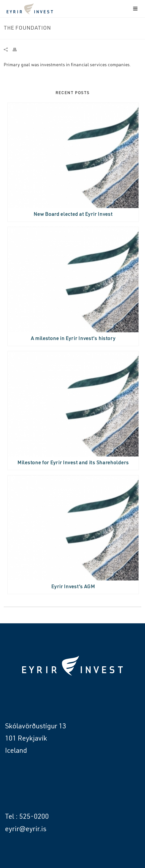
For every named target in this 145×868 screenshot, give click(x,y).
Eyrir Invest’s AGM (73, 587)
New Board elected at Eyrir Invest (73, 215)
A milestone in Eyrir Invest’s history (73, 339)
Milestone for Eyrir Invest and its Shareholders (73, 463)
